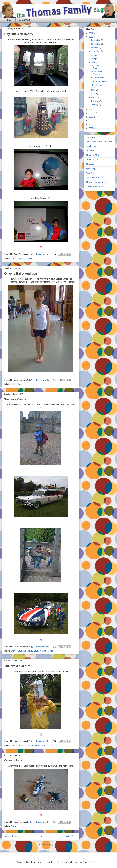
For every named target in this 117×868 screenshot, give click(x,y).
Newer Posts (11, 836)
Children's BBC (92, 155)
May (93, 90)
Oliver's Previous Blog (95, 186)
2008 (91, 117)
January (95, 105)
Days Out (22, 259)
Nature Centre (33, 746)
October (95, 48)
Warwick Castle (15, 399)
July (93, 59)
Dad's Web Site (93, 177)
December (96, 40)
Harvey (30, 651)
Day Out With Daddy (19, 34)
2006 (91, 124)
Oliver (29, 259)
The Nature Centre (17, 666)
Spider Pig (90, 169)
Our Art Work (24, 20)
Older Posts (71, 836)
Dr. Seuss (90, 151)
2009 (91, 113)
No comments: (43, 254)
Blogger (97, 862)
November (96, 44)
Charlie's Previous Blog (96, 182)
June (93, 62)
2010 (91, 109)
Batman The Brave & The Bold (99, 142)
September (96, 51)
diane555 (78, 862)
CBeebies (90, 164)
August (94, 55)
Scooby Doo (91, 146)
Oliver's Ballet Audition (21, 273)
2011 (91, 37)
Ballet (13, 384)
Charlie (14, 259)
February (95, 101)
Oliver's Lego (14, 760)
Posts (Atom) (47, 845)
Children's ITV (92, 160)
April (93, 94)
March (94, 97)
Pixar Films (91, 173)
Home (10, 20)
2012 (91, 33)
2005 (91, 128)
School (43, 746)
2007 (91, 121)
